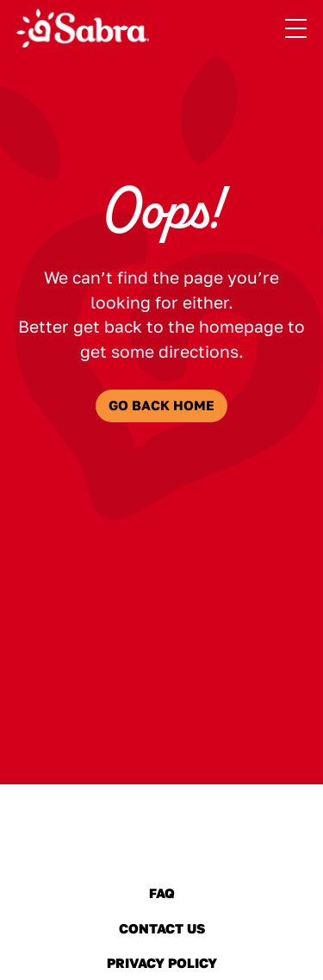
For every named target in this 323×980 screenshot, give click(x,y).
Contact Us (161, 929)
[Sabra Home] (83, 28)
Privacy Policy (161, 963)
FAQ (162, 893)
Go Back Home (161, 405)
